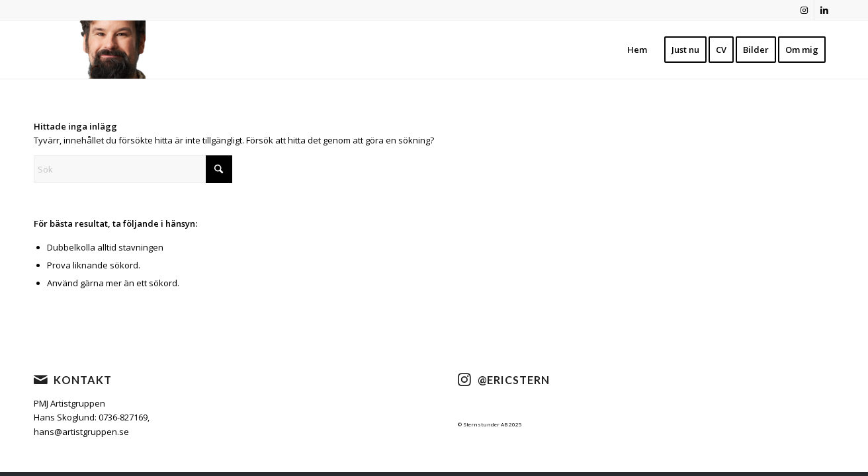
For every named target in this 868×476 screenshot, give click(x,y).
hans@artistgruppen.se (81, 432)
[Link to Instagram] (804, 10)
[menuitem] (637, 50)
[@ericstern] (464, 379)
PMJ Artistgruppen (69, 403)
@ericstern (514, 380)
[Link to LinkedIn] (824, 10)
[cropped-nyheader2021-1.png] (107, 50)
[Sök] (133, 169)
